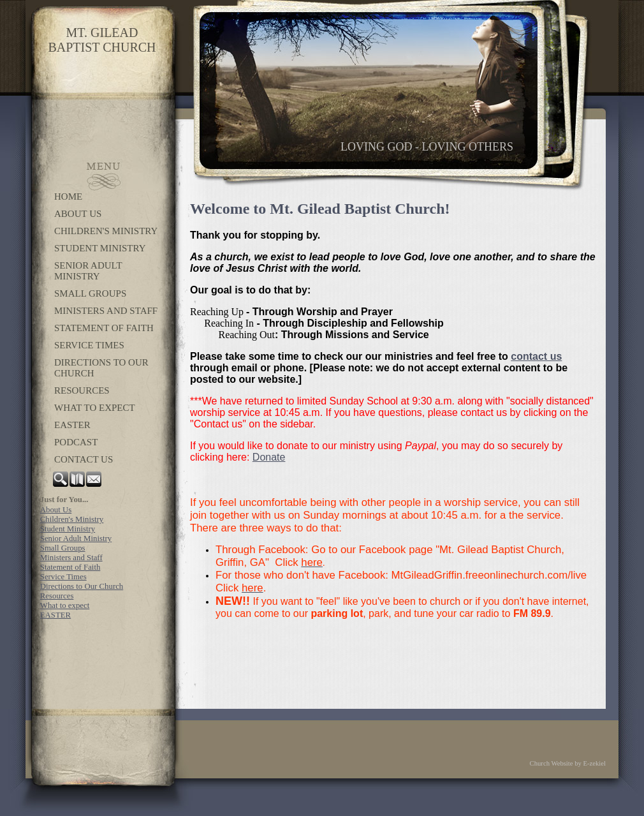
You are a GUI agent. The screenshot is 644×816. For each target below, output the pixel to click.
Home (68, 197)
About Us (78, 214)
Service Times (89, 345)
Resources (82, 390)
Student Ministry (100, 248)
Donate (269, 457)
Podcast (76, 442)
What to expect (95, 408)
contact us (536, 356)
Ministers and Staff (106, 311)
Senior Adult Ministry (88, 271)
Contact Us (84, 459)
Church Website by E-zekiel (568, 763)
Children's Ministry (106, 231)
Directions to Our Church (101, 368)
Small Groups (90, 293)
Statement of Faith (104, 328)
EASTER (72, 425)
